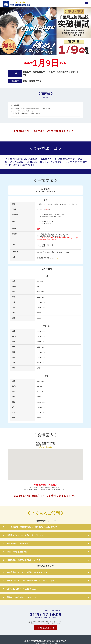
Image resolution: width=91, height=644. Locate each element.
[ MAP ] (57, 259)
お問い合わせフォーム (46, 628)
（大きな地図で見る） (45, 447)
